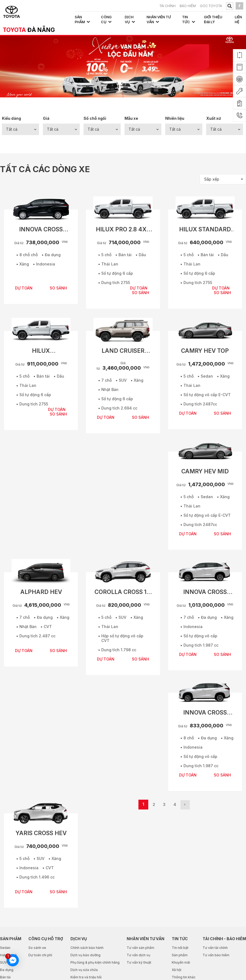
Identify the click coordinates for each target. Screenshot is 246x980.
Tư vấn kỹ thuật (139, 962)
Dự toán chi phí (40, 955)
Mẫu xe (131, 118)
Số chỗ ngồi (95, 118)
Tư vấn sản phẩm (140, 948)
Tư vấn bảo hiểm (216, 955)
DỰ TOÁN (24, 288)
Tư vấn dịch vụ (138, 955)
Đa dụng (7, 970)
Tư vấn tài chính (215, 948)
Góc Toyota (211, 6)
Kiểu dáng (11, 118)
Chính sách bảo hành (87, 948)
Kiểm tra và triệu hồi (86, 977)
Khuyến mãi (181, 962)
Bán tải (5, 977)
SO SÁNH (58, 288)
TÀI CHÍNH (168, 6)
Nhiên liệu (175, 118)
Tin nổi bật (180, 948)
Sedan (5, 948)
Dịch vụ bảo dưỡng (85, 955)
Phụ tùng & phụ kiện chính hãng (95, 962)
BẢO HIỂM (188, 6)
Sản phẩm (180, 955)
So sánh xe (37, 948)
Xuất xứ (214, 118)
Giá (46, 118)
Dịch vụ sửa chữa (84, 970)
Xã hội (177, 970)
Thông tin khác (184, 977)
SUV (4, 962)
